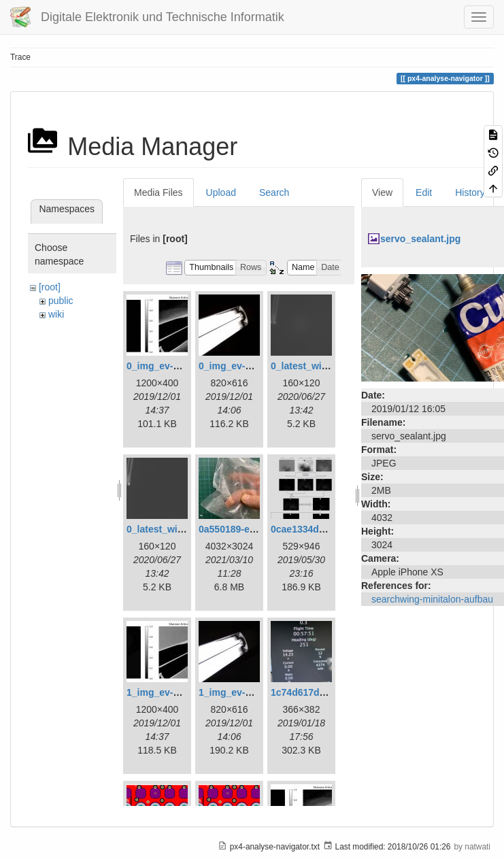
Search (274, 192)
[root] (50, 287)
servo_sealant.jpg (420, 239)
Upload (221, 192)
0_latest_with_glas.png (323, 366)
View (382, 192)
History (470, 192)
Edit (424, 192)
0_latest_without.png (174, 529)
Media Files (158, 192)
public (61, 301)
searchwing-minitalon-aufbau (432, 599)
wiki (56, 314)
